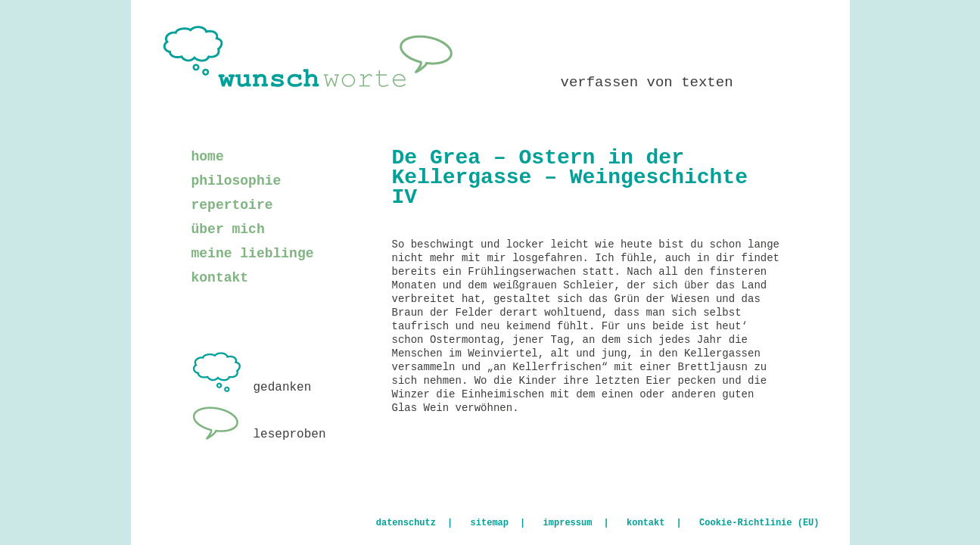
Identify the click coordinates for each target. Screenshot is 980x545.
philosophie (236, 181)
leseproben (259, 434)
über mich (228, 229)
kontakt (220, 278)
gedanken (252, 388)
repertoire (232, 205)
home (208, 157)
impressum (568, 523)
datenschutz (406, 523)
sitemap (490, 523)
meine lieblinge (253, 254)
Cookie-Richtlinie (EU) (759, 523)
